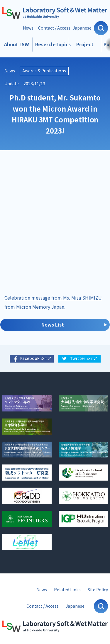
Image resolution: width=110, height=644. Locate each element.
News (28, 28)
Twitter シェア (83, 358)
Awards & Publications (44, 71)
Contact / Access (54, 28)
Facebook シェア (36, 358)
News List (53, 325)
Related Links (67, 590)
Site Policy (98, 590)
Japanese (82, 28)
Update (12, 84)
